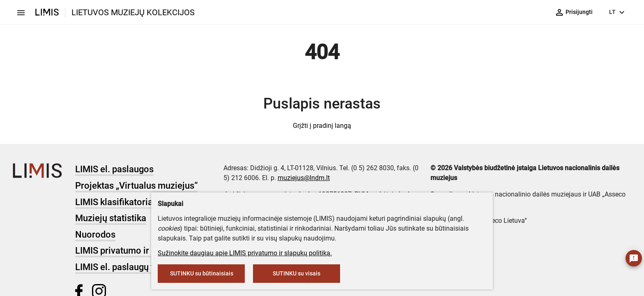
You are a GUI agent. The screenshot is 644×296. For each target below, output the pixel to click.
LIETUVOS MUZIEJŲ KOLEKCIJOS (133, 12)
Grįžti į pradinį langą (322, 126)
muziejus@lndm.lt (304, 178)
